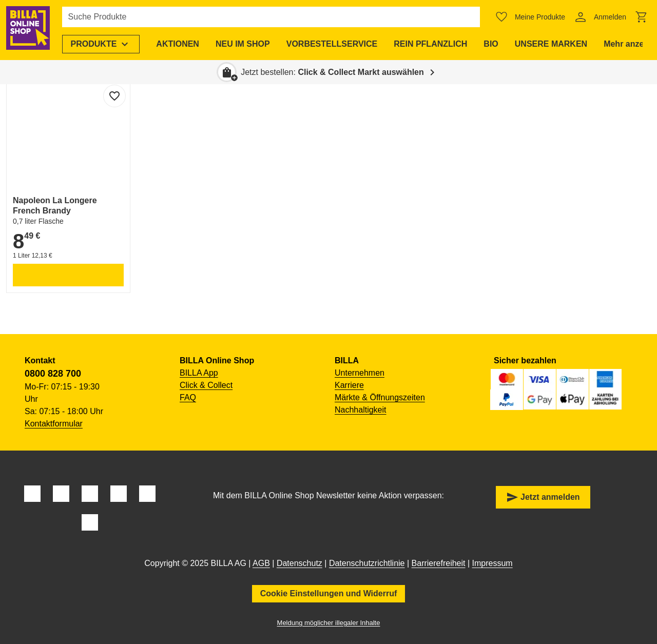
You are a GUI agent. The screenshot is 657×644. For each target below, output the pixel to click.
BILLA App (199, 373)
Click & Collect (206, 385)
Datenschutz (299, 563)
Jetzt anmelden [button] (543, 497)
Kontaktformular (54, 424)
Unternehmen (360, 373)
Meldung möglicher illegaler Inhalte (329, 623)
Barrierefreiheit (439, 563)
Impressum (492, 563)
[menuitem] (105, 44)
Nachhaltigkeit (361, 410)
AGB (261, 563)
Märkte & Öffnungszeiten (380, 397)
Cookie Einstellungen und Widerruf (329, 593)
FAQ (188, 397)
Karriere (349, 385)
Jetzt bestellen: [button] (332, 72)
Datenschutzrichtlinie (367, 563)
